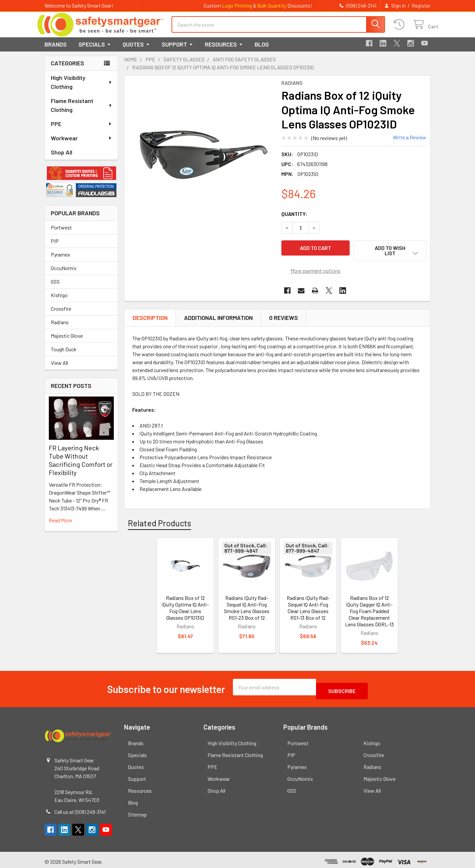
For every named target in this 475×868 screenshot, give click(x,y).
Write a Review (410, 143)
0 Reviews (284, 318)
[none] (201, 158)
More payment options (316, 271)
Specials (95, 50)
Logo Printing (237, 5)
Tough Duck (64, 355)
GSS (55, 287)
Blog (262, 50)
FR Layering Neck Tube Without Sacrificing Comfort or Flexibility (81, 466)
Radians (60, 328)
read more (60, 526)
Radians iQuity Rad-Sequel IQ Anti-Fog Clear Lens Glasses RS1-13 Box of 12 (308, 608)
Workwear (81, 144)
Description (150, 318)
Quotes (136, 50)
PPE (81, 130)
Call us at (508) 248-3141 (80, 808)
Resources (224, 50)
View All (59, 369)
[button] (81, 179)
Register (421, 6)
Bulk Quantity (272, 5)
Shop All (62, 158)
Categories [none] (67, 69)
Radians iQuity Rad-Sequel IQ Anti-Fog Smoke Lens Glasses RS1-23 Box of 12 (247, 608)
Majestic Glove (67, 342)
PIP (55, 247)
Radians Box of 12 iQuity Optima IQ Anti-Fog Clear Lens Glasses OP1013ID (185, 608)
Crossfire (61, 314)
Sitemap (137, 811)
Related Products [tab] (159, 524)
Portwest (61, 233)
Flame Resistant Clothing (82, 111)
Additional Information (218, 318)
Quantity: (294, 220)
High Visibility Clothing (81, 88)
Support (177, 50)
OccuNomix (64, 274)
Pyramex (61, 260)
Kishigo (59, 301)
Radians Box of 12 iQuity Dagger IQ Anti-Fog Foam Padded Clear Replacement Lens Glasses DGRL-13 (369, 612)
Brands (56, 50)
